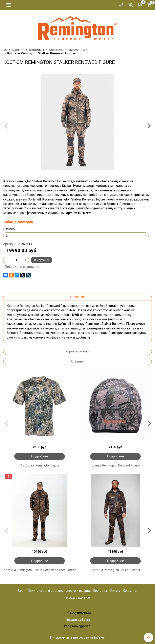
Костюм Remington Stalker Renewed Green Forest (40, 570)
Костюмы (37, 50)
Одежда (18, 50)
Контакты (130, 591)
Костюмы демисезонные (68, 50)
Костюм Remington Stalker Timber (115, 570)
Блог (21, 591)
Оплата (115, 591)
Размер (9, 229)
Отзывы (77, 361)
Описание (77, 297)
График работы (78, 620)
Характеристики (78, 351)
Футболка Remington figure (40, 465)
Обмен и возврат (77, 598)
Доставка (100, 591)
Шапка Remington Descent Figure (116, 465)
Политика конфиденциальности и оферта (59, 591)
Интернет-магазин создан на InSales (77, 638)
